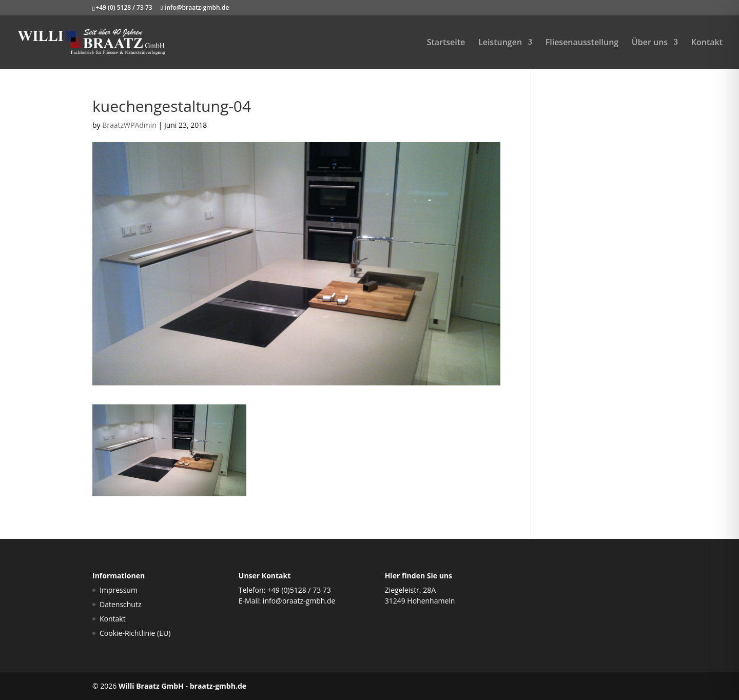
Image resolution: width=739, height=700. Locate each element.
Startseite (446, 43)
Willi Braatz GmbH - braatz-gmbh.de (182, 686)
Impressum (119, 590)
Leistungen (500, 43)
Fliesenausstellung (582, 43)
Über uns (650, 43)
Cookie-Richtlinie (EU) (135, 633)
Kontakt (707, 43)
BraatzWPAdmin (129, 125)
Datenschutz (120, 604)
